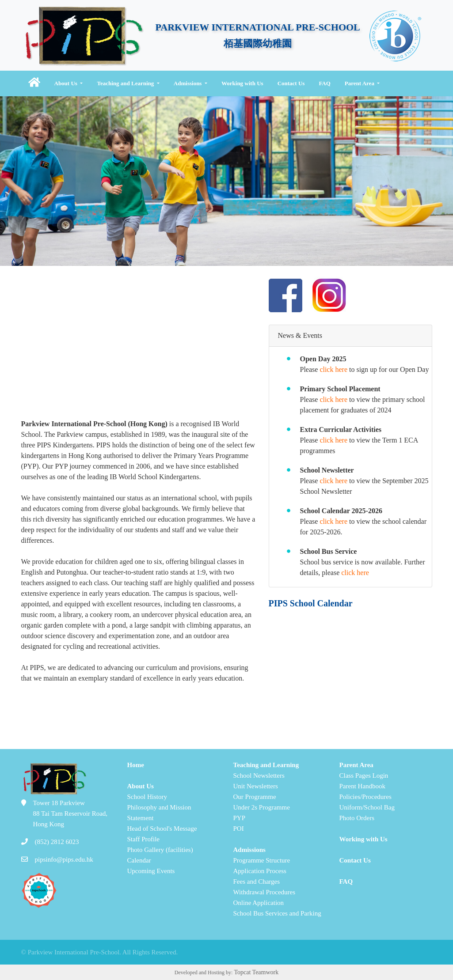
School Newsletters (259, 776)
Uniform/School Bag (367, 807)
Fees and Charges (257, 882)
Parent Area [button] (360, 83)
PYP (240, 818)
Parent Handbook (363, 786)
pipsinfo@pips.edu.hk (64, 859)
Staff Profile (143, 839)
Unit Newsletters (256, 786)
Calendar (139, 860)
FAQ (324, 83)
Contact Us (291, 83)
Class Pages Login (364, 776)
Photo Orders (357, 818)
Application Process (260, 871)
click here (333, 369)
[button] (34, 83)
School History (147, 797)
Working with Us (242, 83)
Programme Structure (262, 860)
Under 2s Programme (262, 807)
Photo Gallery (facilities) (160, 850)
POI (239, 829)
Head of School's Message (162, 829)
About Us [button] (67, 83)
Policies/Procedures (365, 797)
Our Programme (255, 797)
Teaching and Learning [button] (126, 83)
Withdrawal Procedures (265, 892)
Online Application (259, 903)
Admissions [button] (188, 83)
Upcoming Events (151, 871)
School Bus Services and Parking (277, 913)
